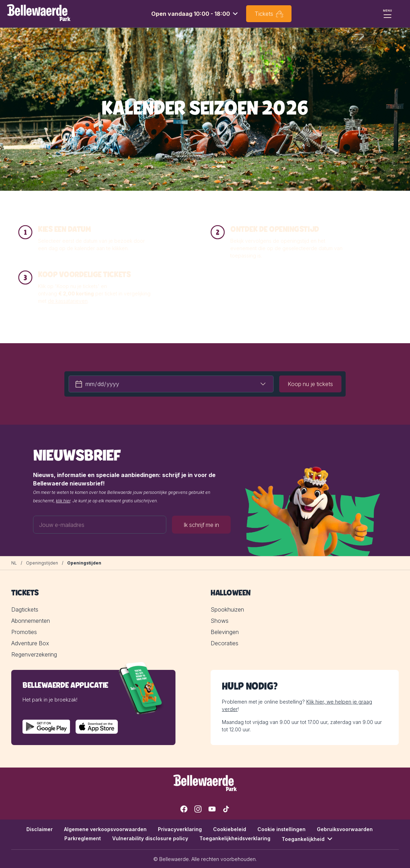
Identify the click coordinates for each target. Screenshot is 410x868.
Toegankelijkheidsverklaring (235, 838)
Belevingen (225, 632)
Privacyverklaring (180, 829)
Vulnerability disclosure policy (150, 838)
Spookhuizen (227, 609)
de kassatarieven (68, 301)
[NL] (14, 563)
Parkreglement (83, 838)
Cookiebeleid (230, 829)
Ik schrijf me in (201, 524)
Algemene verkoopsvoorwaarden (105, 829)
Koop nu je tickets (310, 384)
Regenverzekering (34, 654)
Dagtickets (25, 609)
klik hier (63, 501)
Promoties (24, 632)
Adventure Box (30, 643)
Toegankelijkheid (308, 839)
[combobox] (196, 14)
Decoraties (225, 643)
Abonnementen (31, 621)
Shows (220, 621)
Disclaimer (40, 829)
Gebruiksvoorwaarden (345, 829)
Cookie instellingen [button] (281, 829)
